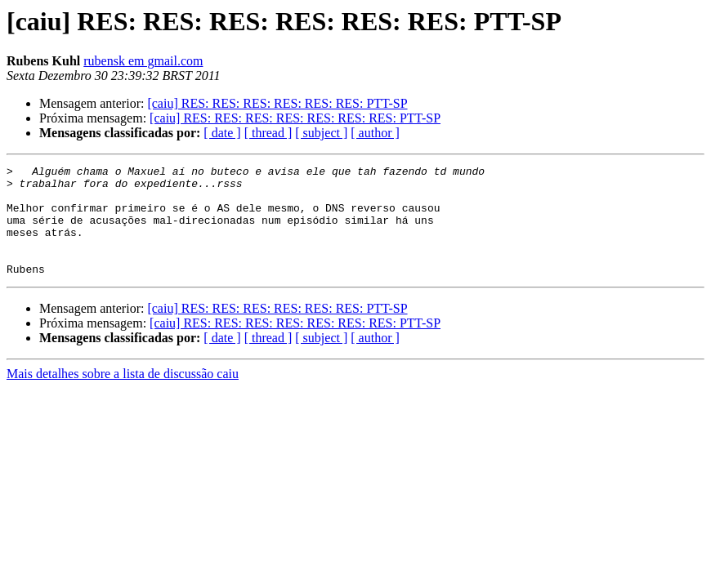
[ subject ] (321, 133)
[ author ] (375, 133)
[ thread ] (268, 133)
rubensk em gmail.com (143, 61)
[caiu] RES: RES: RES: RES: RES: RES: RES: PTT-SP (295, 118)
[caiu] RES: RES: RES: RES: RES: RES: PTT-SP (277, 103)
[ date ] (222, 133)
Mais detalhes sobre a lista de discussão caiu (123, 396)
